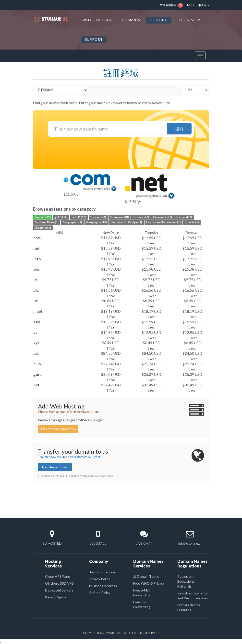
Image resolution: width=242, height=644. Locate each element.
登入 (191, 5)
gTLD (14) (61, 217)
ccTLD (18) (79, 217)
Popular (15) (43, 217)
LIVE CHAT (144, 543)
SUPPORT (94, 39)
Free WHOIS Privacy (149, 583)
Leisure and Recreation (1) (163, 222)
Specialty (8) (98, 217)
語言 (204, 5)
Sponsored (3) (120, 217)
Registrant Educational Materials (186, 581)
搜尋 (179, 129)
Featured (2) (184, 217)
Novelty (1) (192, 222)
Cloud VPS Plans (58, 576)
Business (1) (141, 217)
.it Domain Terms (146, 576)
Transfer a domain (55, 467)
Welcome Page (97, 20)
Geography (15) (97, 222)
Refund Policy (100, 593)
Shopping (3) (43, 228)
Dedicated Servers (59, 590)
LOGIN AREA (189, 20)
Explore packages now (58, 429)
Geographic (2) (72, 222)
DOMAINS (131, 20)
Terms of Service (102, 572)
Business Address (103, 586)
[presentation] (125, 150)
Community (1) (163, 217)
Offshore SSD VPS (59, 583)
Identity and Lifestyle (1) (126, 222)
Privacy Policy (100, 579)
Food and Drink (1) (47, 222)
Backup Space (56, 597)
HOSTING (159, 20)
